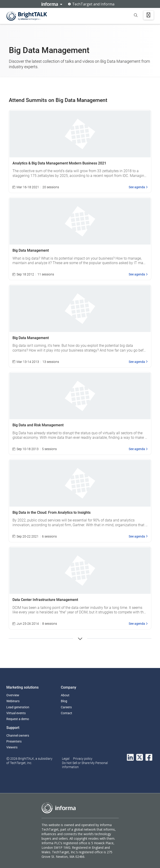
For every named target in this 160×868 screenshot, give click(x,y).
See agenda (138, 187)
